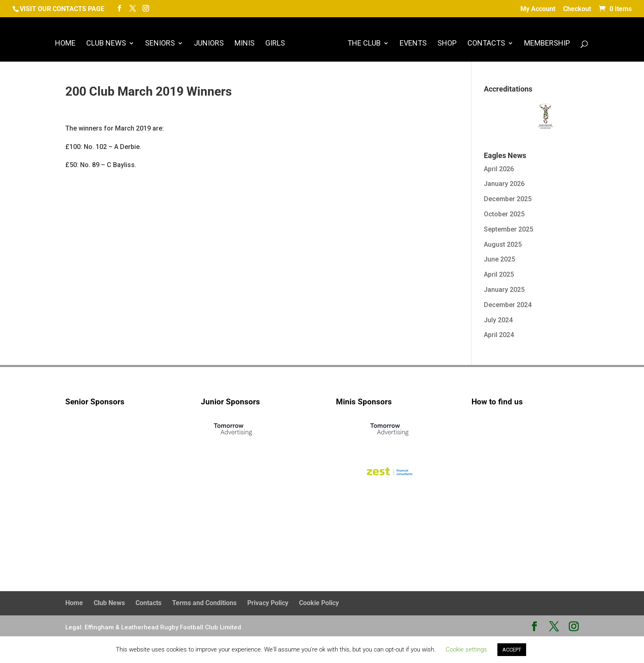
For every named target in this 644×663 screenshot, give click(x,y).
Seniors (160, 44)
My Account (538, 9)
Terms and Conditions (204, 603)
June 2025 (499, 259)
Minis (245, 44)
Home (65, 44)
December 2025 (508, 199)
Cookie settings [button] (466, 649)
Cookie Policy (319, 603)
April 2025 (499, 274)
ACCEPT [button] (512, 650)
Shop (447, 44)
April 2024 (499, 335)
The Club (364, 44)
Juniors (209, 44)
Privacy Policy (268, 603)
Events (413, 44)
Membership (547, 44)
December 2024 (508, 305)
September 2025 (508, 229)
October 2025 (504, 214)
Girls (275, 44)
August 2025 (503, 244)
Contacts (486, 44)
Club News (106, 44)
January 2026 (504, 184)
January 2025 (504, 290)
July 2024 (498, 320)
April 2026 (499, 169)
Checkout (577, 9)
